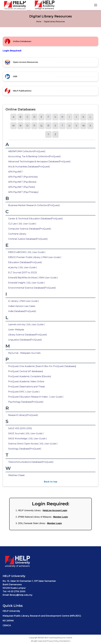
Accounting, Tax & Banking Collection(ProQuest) (34, 156)
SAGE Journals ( (19, 433)
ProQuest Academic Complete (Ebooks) (30, 376)
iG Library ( (17, 301)
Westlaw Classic (17, 475)
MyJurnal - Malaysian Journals (24, 353)
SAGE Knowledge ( (21, 439)
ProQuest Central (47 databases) (26, 371)
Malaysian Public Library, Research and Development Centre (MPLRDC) (42, 616)
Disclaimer (65, 641)
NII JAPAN (8, 621)
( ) (32, 392)
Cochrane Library (17, 234)
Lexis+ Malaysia (16, 330)
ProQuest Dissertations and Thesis (26, 387)
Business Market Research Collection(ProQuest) (34, 205)
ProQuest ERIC (17, 392)
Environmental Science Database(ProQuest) (32, 288)
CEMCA (7, 625)
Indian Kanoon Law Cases (22, 306)
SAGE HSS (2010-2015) (20, 428)
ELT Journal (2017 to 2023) (23, 273)
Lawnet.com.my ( (20, 324)
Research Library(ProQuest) (23, 415)
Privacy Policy (53, 641)
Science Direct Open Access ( (26, 444)
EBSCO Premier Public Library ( (28, 257)
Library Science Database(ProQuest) (28, 335)
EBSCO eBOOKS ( (20, 252)
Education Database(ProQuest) (25, 262)
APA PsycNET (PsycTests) (22, 187)
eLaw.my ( (16, 267)
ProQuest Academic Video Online (26, 382)
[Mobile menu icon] (96, 5)
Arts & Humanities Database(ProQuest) (29, 167)
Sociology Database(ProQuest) (25, 449)
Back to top (51, 482)
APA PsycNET (16, 172)
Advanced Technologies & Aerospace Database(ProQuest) (39, 162)
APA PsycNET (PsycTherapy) (23, 192)
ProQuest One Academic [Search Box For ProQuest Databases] (42, 366)
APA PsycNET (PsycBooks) (22, 182)
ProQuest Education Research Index (29, 397)
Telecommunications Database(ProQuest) (31, 462)
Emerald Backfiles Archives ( (26, 278)
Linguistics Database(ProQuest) (25, 340)
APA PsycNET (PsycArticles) (23, 177)
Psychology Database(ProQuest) (26, 402)
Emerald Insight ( (20, 283)
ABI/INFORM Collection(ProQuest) (27, 151)
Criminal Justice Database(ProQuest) (28, 239)
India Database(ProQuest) (22, 311)
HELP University (11, 611)
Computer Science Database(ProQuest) (30, 229)
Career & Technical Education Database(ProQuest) (35, 219)
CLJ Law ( (16, 224)
